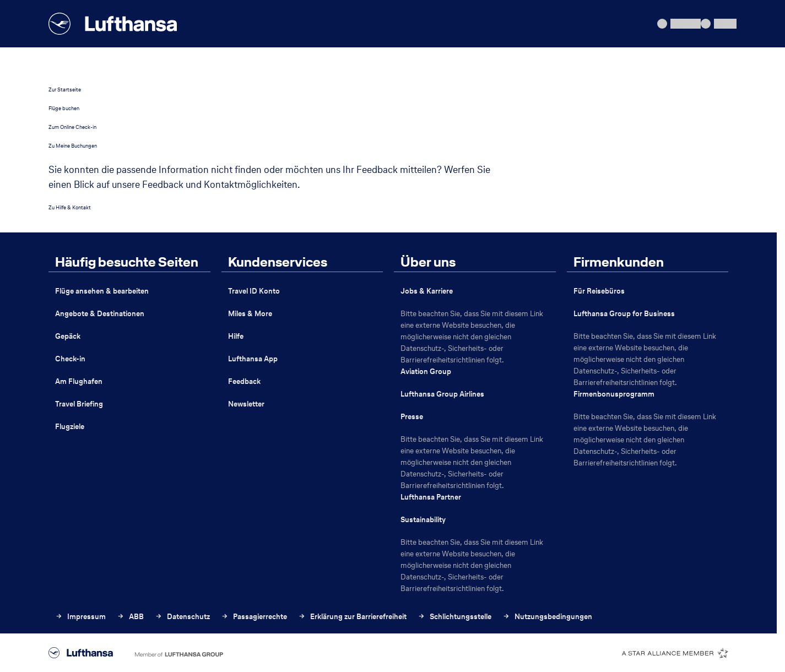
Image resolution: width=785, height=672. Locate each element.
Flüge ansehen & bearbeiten (102, 291)
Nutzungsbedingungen (547, 617)
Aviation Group (426, 372)
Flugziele (70, 427)
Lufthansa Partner (431, 497)
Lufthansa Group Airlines (442, 394)
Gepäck (68, 336)
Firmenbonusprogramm (614, 394)
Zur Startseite (65, 90)
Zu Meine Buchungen (73, 146)
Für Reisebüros (599, 291)
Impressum (80, 617)
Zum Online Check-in (72, 127)
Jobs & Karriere (427, 291)
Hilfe (236, 336)
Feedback (244, 381)
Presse (412, 417)
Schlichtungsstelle (454, 617)
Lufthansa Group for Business (624, 314)
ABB (130, 617)
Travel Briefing (79, 404)
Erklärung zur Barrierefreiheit (352, 617)
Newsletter (246, 404)
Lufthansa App (253, 359)
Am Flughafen (79, 381)
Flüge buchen (64, 108)
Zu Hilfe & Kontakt (70, 207)
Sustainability (423, 520)
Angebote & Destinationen (100, 314)
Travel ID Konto (254, 291)
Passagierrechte (254, 617)
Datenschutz (182, 617)
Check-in (70, 359)
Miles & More (250, 314)
